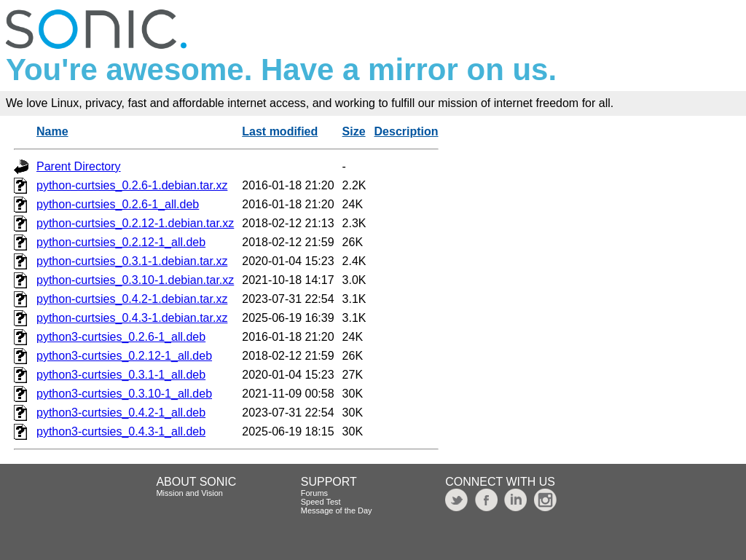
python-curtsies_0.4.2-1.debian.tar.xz (132, 299)
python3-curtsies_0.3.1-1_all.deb (121, 375)
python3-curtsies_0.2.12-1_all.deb (124, 356)
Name (52, 131)
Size (354, 131)
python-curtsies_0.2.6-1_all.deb (118, 204)
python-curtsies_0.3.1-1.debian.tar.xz (132, 261)
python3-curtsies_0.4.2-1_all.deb (121, 413)
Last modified (280, 131)
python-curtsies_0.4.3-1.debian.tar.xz (132, 318)
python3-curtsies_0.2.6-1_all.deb (121, 337)
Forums (314, 493)
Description (407, 131)
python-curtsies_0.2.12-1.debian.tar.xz (135, 223)
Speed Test (321, 502)
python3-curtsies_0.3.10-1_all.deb (124, 394)
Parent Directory (79, 166)
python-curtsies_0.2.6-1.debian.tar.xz (132, 185)
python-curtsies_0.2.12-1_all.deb (121, 242)
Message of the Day (337, 510)
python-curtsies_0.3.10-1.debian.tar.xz (135, 280)
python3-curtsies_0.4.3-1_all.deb (121, 431)
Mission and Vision (189, 493)
